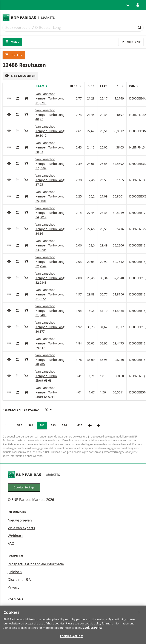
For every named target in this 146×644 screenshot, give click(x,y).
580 (21, 425)
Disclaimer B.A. (20, 580)
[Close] (139, 615)
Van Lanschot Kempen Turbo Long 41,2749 (50, 98)
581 (32, 425)
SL (119, 86)
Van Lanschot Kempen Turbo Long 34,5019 (50, 213)
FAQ (11, 543)
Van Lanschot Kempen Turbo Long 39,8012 (50, 131)
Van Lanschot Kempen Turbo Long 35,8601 (50, 196)
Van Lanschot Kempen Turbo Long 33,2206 (50, 245)
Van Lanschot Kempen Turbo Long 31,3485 (50, 311)
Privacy (14, 587)
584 (66, 425)
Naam (40, 86)
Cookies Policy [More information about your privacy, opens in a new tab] (93, 630)
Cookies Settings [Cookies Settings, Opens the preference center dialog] (72, 638)
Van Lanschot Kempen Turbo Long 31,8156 (50, 294)
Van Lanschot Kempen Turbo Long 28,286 (50, 360)
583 (55, 425)
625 (81, 425)
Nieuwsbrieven (20, 520)
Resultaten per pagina (21, 410)
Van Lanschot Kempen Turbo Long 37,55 (50, 180)
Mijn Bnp (131, 42)
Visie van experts (21, 528)
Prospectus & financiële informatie (36, 564)
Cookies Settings (24, 487)
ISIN (133, 86)
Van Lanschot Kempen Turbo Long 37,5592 (50, 164)
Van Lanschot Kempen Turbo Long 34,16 (50, 229)
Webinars (15, 536)
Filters (14, 55)
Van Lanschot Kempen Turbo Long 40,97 (50, 115)
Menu (12, 42)
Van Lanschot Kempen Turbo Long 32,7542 (50, 262)
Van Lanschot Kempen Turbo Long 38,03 (50, 147)
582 (43, 425)
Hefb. (75, 86)
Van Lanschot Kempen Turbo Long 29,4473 (50, 343)
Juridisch (15, 572)
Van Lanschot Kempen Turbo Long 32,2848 (50, 278)
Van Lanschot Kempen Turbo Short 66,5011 (46, 392)
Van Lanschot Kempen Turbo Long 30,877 (50, 327)
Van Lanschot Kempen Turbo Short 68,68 (46, 376)
